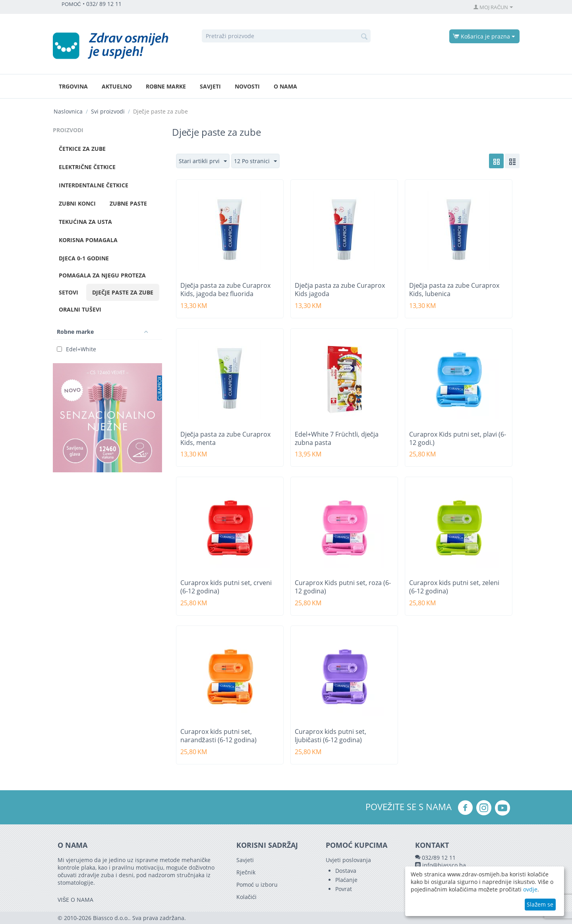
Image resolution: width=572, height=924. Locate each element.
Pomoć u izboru (257, 885)
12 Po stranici (255, 161)
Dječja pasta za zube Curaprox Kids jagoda (340, 290)
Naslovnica (68, 111)
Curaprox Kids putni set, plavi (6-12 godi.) (458, 439)
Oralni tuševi (80, 309)
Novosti (247, 86)
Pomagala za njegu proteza (102, 275)
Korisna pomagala (88, 240)
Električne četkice (87, 167)
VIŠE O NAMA (75, 900)
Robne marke (166, 86)
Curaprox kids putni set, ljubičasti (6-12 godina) (330, 736)
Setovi (69, 292)
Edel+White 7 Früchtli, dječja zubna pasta (337, 439)
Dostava (346, 871)
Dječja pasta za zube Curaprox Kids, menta (225, 439)
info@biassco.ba (444, 865)
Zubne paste (128, 203)
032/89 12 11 (439, 858)
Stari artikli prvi (203, 161)
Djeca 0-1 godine (84, 258)
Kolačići (246, 897)
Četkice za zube (82, 149)
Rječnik (246, 872)
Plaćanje (346, 880)
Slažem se (540, 904)
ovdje (530, 889)
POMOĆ (71, 4)
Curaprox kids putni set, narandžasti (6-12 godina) (218, 736)
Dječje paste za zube (123, 292)
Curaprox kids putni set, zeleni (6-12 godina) (454, 587)
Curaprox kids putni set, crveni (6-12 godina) (226, 587)
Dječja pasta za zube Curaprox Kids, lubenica (454, 290)
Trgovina (73, 86)
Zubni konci (77, 203)
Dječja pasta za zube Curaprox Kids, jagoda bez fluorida (225, 290)
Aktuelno (117, 86)
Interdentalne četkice (94, 185)
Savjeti (210, 86)
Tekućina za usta (85, 222)
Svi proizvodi (108, 111)
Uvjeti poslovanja (348, 860)
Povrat (344, 889)
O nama (285, 86)
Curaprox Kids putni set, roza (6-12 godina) (343, 587)
